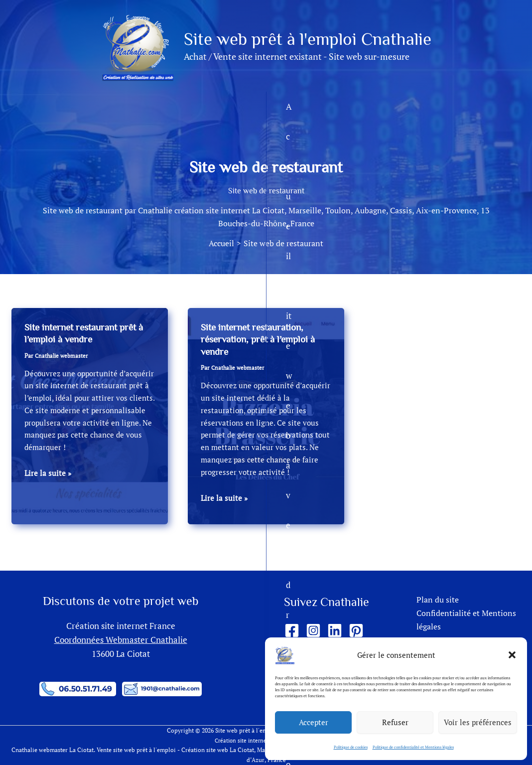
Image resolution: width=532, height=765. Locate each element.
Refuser (395, 722)
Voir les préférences (478, 722)
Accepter (314, 722)
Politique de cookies (351, 747)
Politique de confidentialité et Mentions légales (413, 747)
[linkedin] (337, 631)
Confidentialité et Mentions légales (463, 621)
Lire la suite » (48, 473)
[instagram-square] (316, 631)
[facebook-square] (294, 631)
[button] (512, 655)
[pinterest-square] (358, 631)
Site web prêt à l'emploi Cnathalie (308, 39)
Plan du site (433, 600)
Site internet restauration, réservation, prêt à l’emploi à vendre (262, 339)
